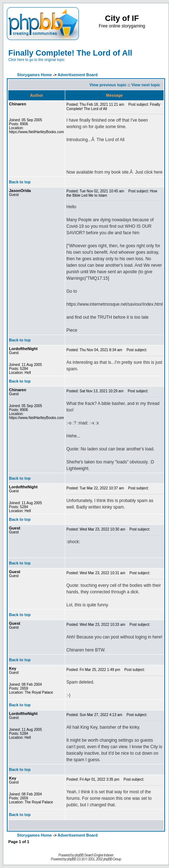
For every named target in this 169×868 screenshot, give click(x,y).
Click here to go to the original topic (36, 60)
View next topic (146, 85)
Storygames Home (34, 75)
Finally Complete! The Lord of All (70, 53)
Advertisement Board (78, 75)
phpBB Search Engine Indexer (94, 855)
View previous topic (108, 85)
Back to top (20, 182)
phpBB (72, 859)
